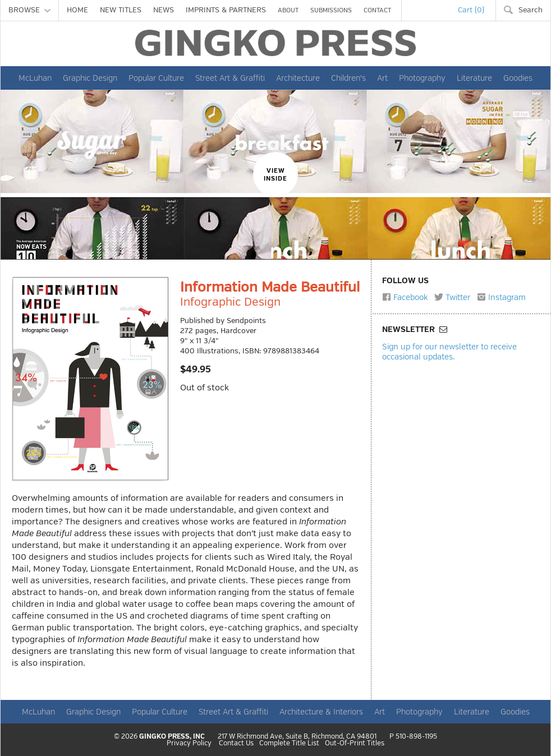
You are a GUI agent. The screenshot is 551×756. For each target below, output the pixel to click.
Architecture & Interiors (321, 712)
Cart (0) (471, 10)
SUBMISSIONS (331, 10)
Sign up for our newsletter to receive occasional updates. (449, 351)
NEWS (164, 10)
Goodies (518, 78)
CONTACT (377, 10)
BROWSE (29, 10)
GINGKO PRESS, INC (172, 737)
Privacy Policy (189, 744)
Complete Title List (289, 744)
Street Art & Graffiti (230, 78)
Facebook (405, 297)
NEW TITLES (121, 10)
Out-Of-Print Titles (355, 744)
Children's (348, 78)
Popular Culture (156, 78)
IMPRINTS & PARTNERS (226, 10)
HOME (77, 10)
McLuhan (35, 78)
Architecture (298, 78)
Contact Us (236, 744)
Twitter (452, 297)
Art (382, 78)
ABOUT (288, 10)
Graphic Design (90, 78)
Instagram (501, 297)
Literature (474, 78)
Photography (422, 78)
